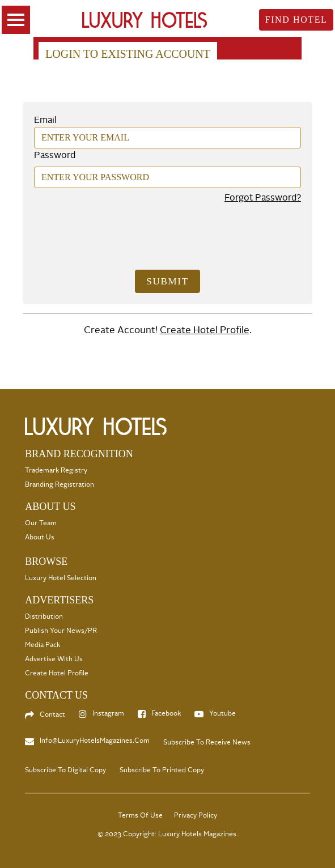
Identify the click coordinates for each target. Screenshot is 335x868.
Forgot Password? (263, 198)
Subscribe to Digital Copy (65, 770)
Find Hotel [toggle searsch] (296, 20)
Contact (52, 715)
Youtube (222, 714)
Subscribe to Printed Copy (162, 770)
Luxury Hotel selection (61, 578)
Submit (167, 281)
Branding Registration (60, 485)
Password (55, 155)
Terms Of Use (140, 816)
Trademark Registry (56, 471)
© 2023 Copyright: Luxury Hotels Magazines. (168, 834)
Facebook (166, 714)
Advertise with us (54, 659)
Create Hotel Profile (205, 330)
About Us (40, 537)
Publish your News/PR (61, 631)
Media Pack (43, 645)
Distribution (44, 617)
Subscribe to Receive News (207, 743)
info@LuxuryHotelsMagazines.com (95, 741)
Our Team (41, 523)
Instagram (108, 714)
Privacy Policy (196, 816)
